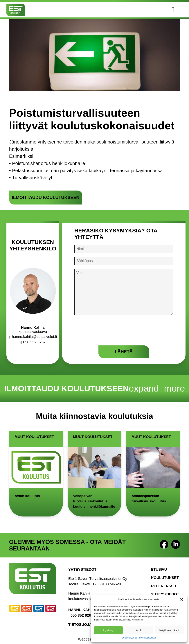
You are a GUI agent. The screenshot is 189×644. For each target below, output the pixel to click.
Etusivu (159, 567)
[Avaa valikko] (178, 10)
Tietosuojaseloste (147, 638)
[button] (182, 599)
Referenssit (164, 583)
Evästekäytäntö (129, 638)
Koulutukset (165, 575)
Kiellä (139, 630)
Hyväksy (108, 630)
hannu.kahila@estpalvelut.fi (34, 337)
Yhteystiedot (165, 592)
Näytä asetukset (169, 630)
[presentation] (102, 333)
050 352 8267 (82, 613)
